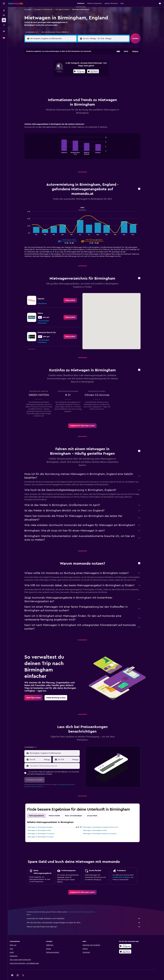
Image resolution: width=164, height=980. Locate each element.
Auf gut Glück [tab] (96, 810)
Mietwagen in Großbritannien (47, 9)
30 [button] (78, 82)
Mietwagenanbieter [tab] (40, 810)
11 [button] (51, 71)
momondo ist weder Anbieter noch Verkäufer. (87, 913)
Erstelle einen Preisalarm (125, 872)
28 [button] (67, 82)
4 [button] (51, 65)
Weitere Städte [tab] (58, 810)
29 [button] (73, 82)
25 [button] (51, 82)
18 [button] (51, 76)
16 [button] (78, 71)
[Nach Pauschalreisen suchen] (4, 25)
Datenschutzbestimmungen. (37, 781)
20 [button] (62, 76)
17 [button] (45, 76)
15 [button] (73, 71)
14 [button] (67, 71)
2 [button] (78, 60)
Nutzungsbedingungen (68, 779)
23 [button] (78, 76)
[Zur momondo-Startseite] (16, 3)
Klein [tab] (86, 202)
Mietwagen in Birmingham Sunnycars (45, 828)
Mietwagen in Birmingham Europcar (44, 831)
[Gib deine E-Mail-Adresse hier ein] (58, 760)
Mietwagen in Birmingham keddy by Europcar (103, 828)
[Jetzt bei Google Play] (131, 940)
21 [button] (67, 76)
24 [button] (45, 82)
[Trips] (4, 31)
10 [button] (45, 71)
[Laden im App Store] (131, 946)
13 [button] (62, 71)
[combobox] (34, 32)
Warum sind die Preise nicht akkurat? (87, 921)
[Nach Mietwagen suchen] (4, 20)
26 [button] (56, 82)
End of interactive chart (61, 147)
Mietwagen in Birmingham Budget (44, 822)
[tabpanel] (86, 137)
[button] (4, 4)
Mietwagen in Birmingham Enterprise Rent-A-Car (104, 822)
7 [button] (67, 65)
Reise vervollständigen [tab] (77, 810)
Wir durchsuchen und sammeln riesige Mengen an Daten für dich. (87, 917)
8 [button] (73, 65)
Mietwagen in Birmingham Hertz (43, 825)
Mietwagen (31, 9)
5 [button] (56, 65)
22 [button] (73, 76)
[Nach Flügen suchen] (4, 10)
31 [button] (45, 87)
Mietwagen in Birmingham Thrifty (98, 825)
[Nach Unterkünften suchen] (4, 15)
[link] (74, 295)
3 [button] (45, 65)
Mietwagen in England (66, 9)
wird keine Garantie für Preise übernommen (85, 906)
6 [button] (62, 65)
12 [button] (56, 71)
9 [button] (78, 65)
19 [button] (56, 76)
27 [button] (62, 82)
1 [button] (73, 60)
